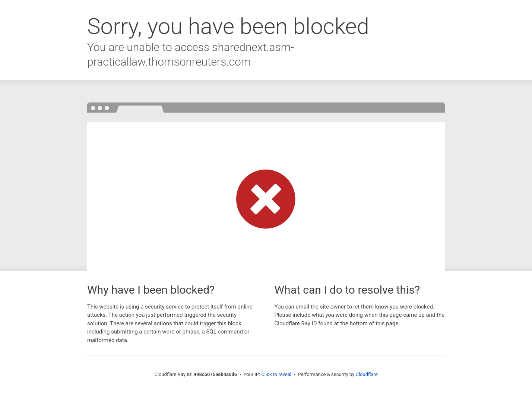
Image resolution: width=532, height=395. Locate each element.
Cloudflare (366, 374)
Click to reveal (276, 374)
